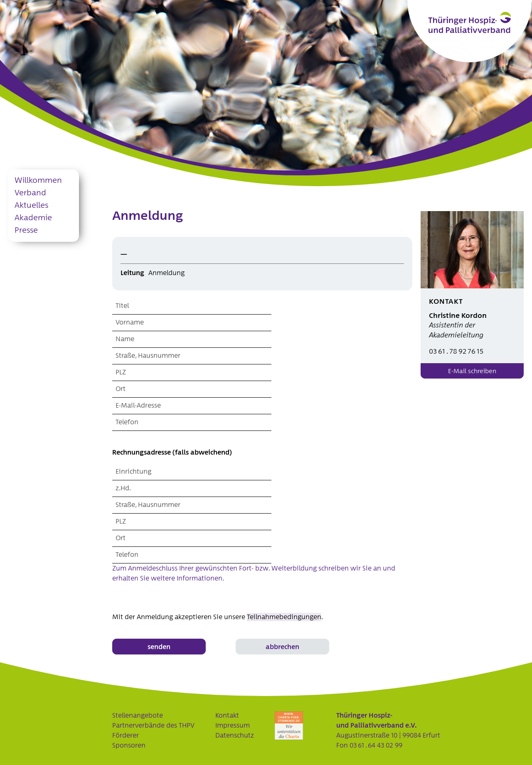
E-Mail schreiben (472, 371)
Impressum (233, 726)
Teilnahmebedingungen (284, 617)
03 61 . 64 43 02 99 (376, 745)
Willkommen (38, 181)
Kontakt (227, 716)
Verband (30, 193)
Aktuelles (31, 205)
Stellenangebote (138, 716)
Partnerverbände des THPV (153, 726)
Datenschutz (235, 735)
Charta (289, 726)
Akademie (33, 218)
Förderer (126, 735)
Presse (26, 230)
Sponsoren (129, 745)
